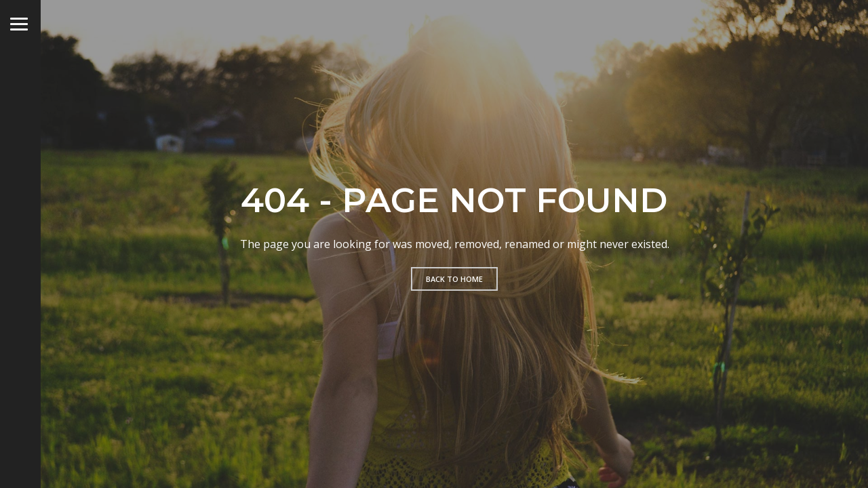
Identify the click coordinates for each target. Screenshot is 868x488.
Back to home (454, 279)
